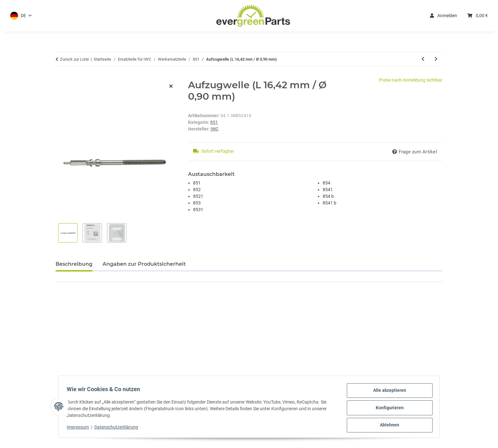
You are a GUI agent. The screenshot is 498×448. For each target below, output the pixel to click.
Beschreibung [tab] (74, 264)
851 (214, 122)
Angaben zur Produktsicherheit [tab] (144, 264)
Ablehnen (388, 425)
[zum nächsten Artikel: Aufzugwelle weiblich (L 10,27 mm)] (436, 59)
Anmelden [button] (444, 16)
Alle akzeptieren (387, 392)
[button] (21, 16)
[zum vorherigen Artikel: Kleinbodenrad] (423, 59)
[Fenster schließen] (171, 87)
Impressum (80, 428)
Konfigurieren (387, 409)
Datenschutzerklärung (118, 428)
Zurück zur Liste (74, 59)
